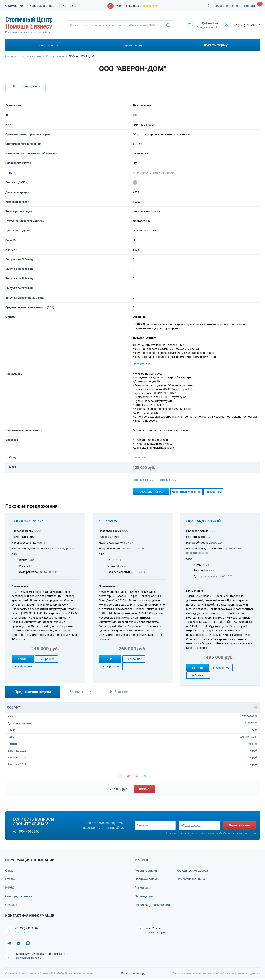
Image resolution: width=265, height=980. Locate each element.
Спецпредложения (19, 896)
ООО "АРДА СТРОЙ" (204, 521)
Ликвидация (144, 896)
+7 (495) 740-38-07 (247, 25)
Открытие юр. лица (191, 879)
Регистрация (144, 888)
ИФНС (10, 888)
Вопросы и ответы (43, 6)
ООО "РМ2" (109, 521)
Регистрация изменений (152, 905)
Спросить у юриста (158, 933)
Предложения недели (33, 692)
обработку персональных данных (237, 834)
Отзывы (11, 905)
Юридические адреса (192, 871)
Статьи (10, 879)
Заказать (145, 789)
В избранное (46, 659)
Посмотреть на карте (29, 958)
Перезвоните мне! (240, 825)
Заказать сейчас (151, 492)
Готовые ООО (168, 480)
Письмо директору (133, 974)
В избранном (213, 492)
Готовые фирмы (143, 480)
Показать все (142, 364)
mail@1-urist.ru (157, 928)
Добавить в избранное (186, 492)
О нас (9, 871)
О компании (14, 6)
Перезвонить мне (222, 6)
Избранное (252, 6)
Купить (23, 659)
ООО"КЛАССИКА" (27, 521)
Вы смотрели (80, 692)
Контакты (70, 6)
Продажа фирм (146, 879)
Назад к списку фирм (27, 86)
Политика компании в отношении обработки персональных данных (216, 974)
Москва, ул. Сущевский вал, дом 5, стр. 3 (42, 954)
